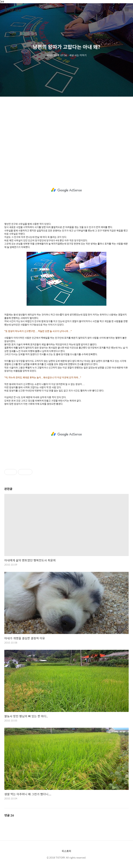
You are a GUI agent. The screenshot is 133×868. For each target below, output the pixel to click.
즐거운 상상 (13, 10)
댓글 (9, 815)
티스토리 (66, 851)
